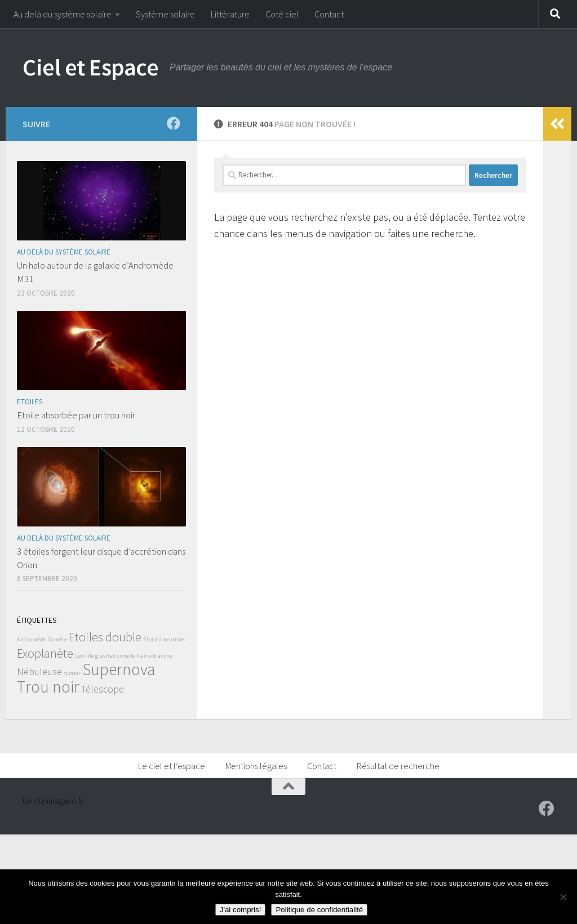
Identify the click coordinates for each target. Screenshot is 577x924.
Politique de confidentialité (319, 910)
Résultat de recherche (398, 766)
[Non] (563, 897)
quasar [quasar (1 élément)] (72, 673)
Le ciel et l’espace (172, 766)
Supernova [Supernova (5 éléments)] (119, 669)
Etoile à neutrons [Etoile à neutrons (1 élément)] (164, 639)
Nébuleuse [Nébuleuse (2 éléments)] (39, 672)
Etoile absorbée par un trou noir (76, 415)
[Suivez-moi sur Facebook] (174, 123)
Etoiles (30, 402)
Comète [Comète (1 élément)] (57, 639)
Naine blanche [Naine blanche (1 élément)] (155, 656)
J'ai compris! (241, 910)
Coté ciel (282, 14)
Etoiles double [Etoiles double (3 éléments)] (105, 637)
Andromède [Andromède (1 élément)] (32, 639)
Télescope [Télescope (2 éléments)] (103, 689)
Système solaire (165, 14)
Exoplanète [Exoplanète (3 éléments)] (45, 653)
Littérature (230, 14)
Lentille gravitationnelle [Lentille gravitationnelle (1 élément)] (105, 656)
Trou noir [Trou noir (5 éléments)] (48, 687)
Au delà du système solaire (63, 14)
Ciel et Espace (90, 67)
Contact (329, 14)
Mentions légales (256, 766)
